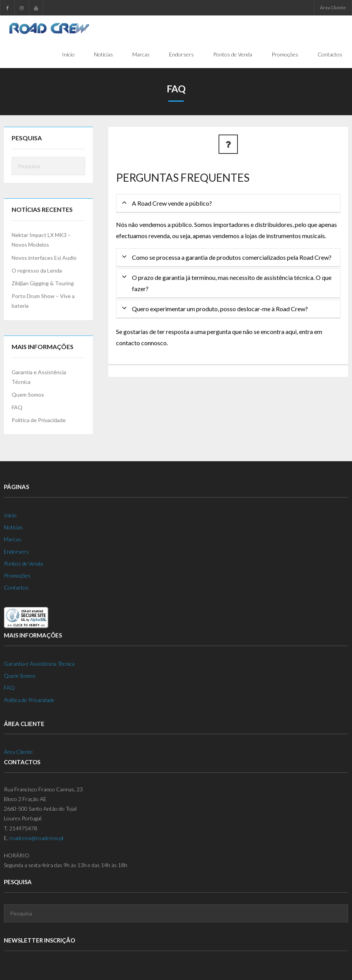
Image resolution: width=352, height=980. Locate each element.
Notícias (13, 527)
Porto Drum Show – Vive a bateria (43, 301)
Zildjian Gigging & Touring (43, 284)
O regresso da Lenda (37, 271)
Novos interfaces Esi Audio (44, 258)
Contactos (16, 588)
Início (10, 516)
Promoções (17, 576)
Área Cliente (333, 8)
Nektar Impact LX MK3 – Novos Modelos (41, 240)
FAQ (17, 408)
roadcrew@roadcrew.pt (37, 838)
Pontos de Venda (23, 563)
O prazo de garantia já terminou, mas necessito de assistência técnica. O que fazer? (232, 283)
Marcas (13, 539)
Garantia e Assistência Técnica (39, 377)
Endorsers (16, 551)
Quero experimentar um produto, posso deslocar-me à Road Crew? (220, 309)
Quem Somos (28, 395)
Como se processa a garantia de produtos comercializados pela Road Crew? (232, 258)
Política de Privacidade (39, 420)
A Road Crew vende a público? (172, 204)
